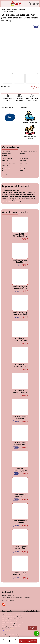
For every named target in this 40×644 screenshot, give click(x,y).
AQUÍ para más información (9, 630)
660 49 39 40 (9, 601)
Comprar (30, 641)
